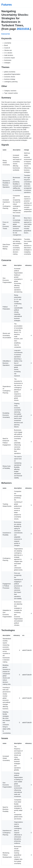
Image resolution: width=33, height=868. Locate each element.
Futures (7, 5)
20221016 (23, 29)
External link (6, 34)
